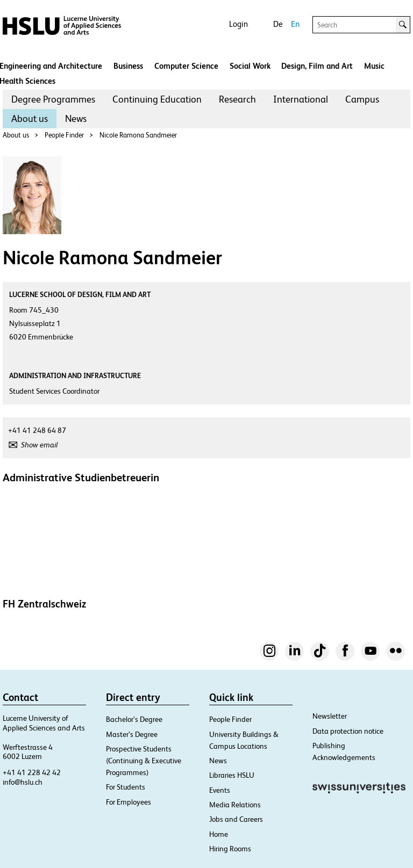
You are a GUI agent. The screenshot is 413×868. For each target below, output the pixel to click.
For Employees (129, 802)
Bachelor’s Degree (134, 719)
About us (30, 118)
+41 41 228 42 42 (32, 772)
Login (238, 24)
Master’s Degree (132, 734)
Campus (362, 99)
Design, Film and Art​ (317, 66)
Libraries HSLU (232, 775)
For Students (126, 787)
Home (219, 834)
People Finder (64, 135)
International (301, 99)
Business (128, 66)
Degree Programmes (53, 99)
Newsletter (330, 716)
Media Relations (235, 805)
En (295, 24)
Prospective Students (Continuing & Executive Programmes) (144, 761)
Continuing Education (157, 99)
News (76, 118)
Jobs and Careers (236, 819)
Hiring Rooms (230, 849)
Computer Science (186, 66)
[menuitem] (53, 99)
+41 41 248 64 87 (37, 430)
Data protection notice (348, 731)
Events (220, 790)
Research (237, 99)
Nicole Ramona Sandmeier (138, 135)
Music (374, 66)
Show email (39, 445)
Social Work (250, 66)
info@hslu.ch (23, 782)
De (278, 24)
